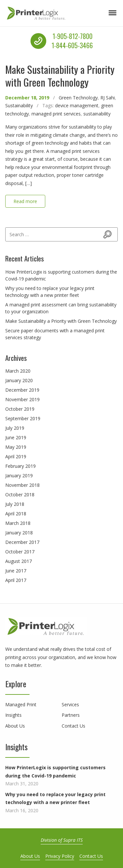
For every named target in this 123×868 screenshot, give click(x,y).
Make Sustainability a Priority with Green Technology (60, 76)
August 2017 (19, 561)
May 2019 (16, 447)
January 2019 (19, 475)
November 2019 (22, 399)
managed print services (56, 114)
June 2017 (16, 571)
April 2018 (16, 514)
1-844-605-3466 (72, 46)
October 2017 (20, 552)
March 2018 (18, 523)
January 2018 (19, 533)
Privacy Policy (60, 856)
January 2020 (19, 380)
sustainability (97, 114)
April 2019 (16, 456)
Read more (25, 201)
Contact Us (73, 726)
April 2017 (16, 580)
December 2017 (22, 542)
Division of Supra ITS (62, 840)
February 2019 (20, 466)
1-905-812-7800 (72, 36)
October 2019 (20, 409)
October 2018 (20, 495)
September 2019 (23, 418)
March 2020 (18, 371)
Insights (13, 715)
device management (77, 105)
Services (70, 704)
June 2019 (16, 437)
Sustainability (19, 105)
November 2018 (22, 485)
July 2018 (15, 504)
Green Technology (78, 98)
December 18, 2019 (27, 98)
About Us (15, 726)
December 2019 (22, 390)
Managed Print (21, 704)
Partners (71, 715)
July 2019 (15, 428)
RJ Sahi (108, 98)
